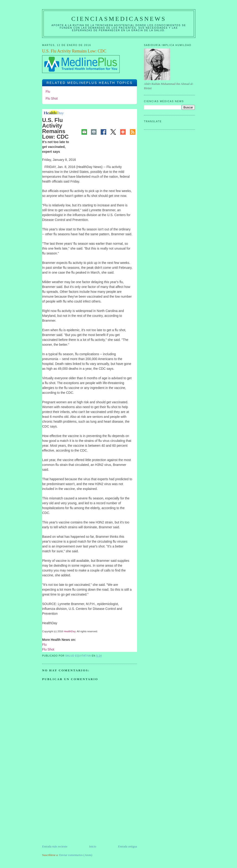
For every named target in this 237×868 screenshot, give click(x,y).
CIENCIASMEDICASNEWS (119, 19)
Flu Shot (52, 98)
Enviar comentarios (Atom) (76, 855)
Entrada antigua (128, 846)
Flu (48, 92)
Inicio (93, 846)
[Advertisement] (77, 812)
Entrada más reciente (55, 846)
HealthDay (70, 631)
